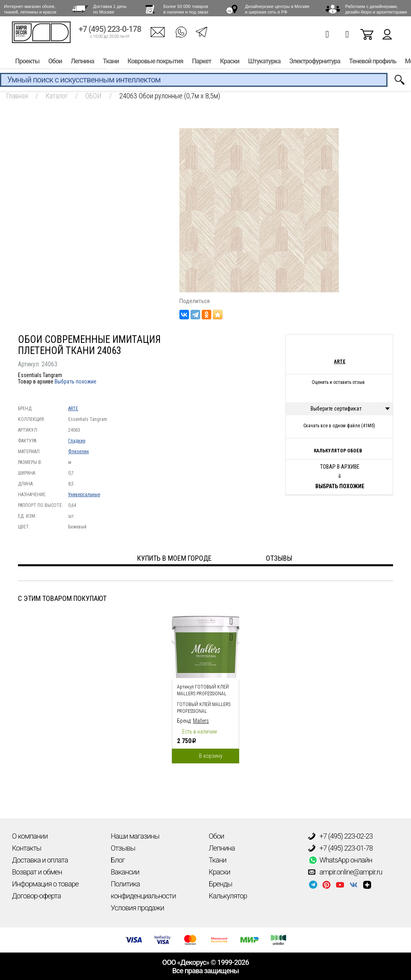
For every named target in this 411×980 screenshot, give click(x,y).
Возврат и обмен (37, 872)
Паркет (201, 63)
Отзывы (123, 848)
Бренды (221, 884)
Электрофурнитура (315, 63)
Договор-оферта (36, 896)
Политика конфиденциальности (143, 890)
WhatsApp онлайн (340, 860)
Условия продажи (138, 908)
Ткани (111, 63)
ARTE (73, 409)
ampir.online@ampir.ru (345, 872)
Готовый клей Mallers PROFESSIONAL (204, 708)
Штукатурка (264, 63)
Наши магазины (135, 836)
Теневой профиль (373, 63)
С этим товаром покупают (62, 598)
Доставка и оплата (40, 860)
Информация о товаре (45, 884)
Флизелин (79, 452)
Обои (55, 63)
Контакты (27, 848)
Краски (230, 63)
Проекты (27, 63)
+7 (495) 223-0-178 (110, 31)
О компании (30, 836)
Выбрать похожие (76, 381)
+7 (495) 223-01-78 (340, 848)
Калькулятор (228, 896)
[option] (205, 686)
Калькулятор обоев (338, 451)
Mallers (201, 721)
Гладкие (77, 441)
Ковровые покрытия (155, 63)
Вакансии (125, 872)
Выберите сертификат (336, 409)
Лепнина (82, 63)
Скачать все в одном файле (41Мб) (339, 426)
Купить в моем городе (174, 558)
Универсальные (84, 495)
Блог (118, 860)
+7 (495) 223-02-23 (340, 836)
